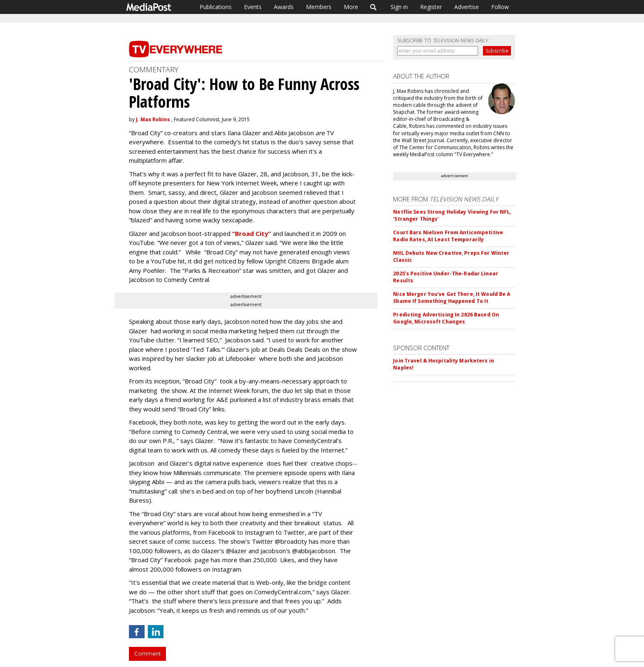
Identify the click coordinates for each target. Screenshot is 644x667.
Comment (147, 653)
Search (374, 7)
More (351, 7)
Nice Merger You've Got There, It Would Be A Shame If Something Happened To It (452, 298)
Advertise (467, 7)
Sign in (399, 7)
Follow (500, 7)
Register (431, 7)
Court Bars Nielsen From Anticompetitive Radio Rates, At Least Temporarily (448, 236)
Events (253, 7)
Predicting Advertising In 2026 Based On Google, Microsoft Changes (446, 318)
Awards (284, 7)
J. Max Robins (153, 119)
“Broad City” (252, 233)
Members (319, 7)
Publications (216, 7)
